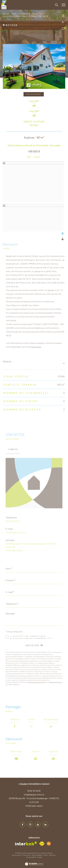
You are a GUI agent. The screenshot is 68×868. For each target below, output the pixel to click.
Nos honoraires (17, 855)
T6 (40, 14)
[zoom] (33, 163)
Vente (14, 14)
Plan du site (27, 855)
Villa (35, 14)
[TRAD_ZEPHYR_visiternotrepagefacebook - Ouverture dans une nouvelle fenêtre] (23, 824)
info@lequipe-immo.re (16, 532)
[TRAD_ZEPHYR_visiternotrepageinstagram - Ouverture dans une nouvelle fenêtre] (30, 824)
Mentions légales (37, 855)
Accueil (6, 14)
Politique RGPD (31, 857)
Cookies (40, 857)
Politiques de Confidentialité (37, 682)
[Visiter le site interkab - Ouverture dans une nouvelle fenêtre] (26, 843)
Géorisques (36, 347)
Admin (46, 855)
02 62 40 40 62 (12, 521)
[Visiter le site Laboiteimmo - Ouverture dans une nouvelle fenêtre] (34, 862)
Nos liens (52, 855)
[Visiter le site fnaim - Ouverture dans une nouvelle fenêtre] (42, 844)
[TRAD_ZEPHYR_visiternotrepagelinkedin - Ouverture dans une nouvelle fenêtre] (45, 824)
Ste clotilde (25, 14)
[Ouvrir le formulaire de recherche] (57, 5)
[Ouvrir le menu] (64, 5)
